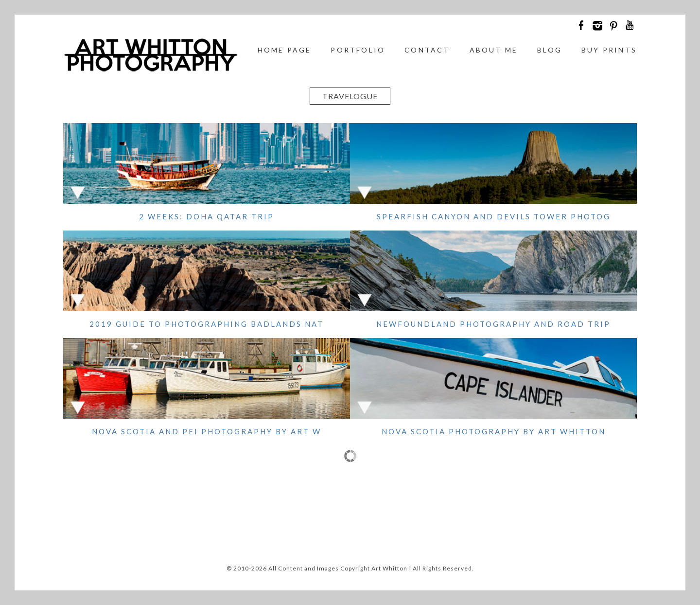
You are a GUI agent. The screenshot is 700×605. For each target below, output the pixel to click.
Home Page (285, 50)
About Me (494, 50)
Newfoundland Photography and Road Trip (493, 324)
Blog (550, 50)
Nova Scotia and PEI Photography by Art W (207, 431)
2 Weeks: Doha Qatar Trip (207, 216)
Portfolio (358, 50)
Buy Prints (609, 50)
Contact (427, 50)
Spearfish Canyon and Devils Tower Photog (494, 216)
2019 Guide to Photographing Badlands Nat (207, 324)
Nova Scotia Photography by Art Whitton (494, 431)
